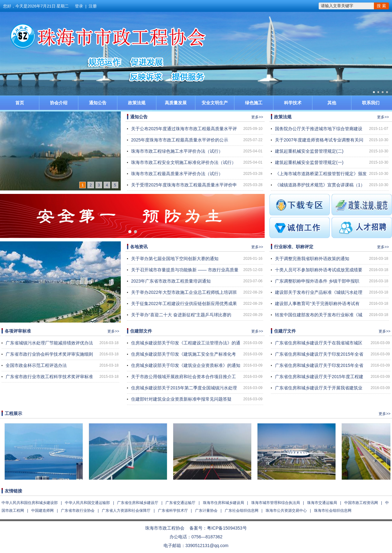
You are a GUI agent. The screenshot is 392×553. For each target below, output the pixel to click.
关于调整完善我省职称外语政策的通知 (312, 259)
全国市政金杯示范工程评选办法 (36, 365)
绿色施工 (254, 103)
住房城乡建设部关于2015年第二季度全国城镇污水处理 (184, 388)
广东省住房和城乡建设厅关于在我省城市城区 (319, 343)
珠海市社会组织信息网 (333, 511)
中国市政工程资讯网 (361, 503)
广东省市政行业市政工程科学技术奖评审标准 (49, 377)
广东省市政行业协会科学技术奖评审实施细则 (49, 354)
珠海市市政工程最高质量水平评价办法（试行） (177, 174)
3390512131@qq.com (207, 546)
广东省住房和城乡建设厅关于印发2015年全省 (319, 354)
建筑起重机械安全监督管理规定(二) (309, 151)
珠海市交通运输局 (322, 503)
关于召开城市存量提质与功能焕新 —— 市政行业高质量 (185, 270)
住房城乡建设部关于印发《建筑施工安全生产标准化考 (184, 354)
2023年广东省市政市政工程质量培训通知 (171, 281)
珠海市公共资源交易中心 (286, 511)
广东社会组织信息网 (242, 511)
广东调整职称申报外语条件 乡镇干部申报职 (317, 281)
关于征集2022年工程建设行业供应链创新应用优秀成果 (184, 304)
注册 (93, 6)
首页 (20, 103)
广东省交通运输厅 (180, 503)
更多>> (257, 117)
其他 (332, 103)
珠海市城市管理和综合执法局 (276, 503)
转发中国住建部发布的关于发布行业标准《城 (319, 315)
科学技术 (293, 103)
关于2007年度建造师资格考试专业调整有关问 (319, 140)
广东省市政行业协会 (78, 511)
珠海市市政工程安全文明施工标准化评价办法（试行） (184, 162)
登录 (79, 6)
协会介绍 (59, 103)
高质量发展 (176, 103)
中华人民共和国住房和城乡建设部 (30, 503)
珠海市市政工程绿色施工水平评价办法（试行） (177, 151)
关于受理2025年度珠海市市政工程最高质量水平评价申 (184, 185)
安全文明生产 (215, 103)
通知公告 (98, 103)
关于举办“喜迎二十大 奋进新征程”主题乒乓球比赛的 (181, 315)
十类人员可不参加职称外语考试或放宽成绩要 (319, 270)
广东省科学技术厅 (173, 511)
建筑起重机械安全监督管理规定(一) (309, 162)
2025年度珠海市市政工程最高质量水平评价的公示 (180, 140)
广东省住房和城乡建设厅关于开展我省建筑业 (319, 388)
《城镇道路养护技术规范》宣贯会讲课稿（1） (320, 185)
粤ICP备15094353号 (227, 528)
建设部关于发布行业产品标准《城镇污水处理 (319, 292)
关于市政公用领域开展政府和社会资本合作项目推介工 (184, 377)
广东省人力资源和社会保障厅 (126, 511)
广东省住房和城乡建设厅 (138, 503)
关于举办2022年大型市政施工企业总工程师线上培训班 (184, 292)
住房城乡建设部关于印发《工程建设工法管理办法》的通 (186, 343)
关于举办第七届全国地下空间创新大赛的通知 (175, 259)
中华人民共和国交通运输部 (87, 503)
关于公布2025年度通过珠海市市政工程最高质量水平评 (184, 129)
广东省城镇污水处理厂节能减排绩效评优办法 (49, 343)
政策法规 (137, 103)
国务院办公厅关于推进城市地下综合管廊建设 (319, 129)
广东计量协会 (206, 511)
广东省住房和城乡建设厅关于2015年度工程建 (319, 377)
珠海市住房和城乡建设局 (223, 503)
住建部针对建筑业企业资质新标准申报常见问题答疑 (181, 399)
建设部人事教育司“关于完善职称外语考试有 (317, 304)
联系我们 (371, 103)
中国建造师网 (42, 511)
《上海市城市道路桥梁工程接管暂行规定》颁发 (321, 174)
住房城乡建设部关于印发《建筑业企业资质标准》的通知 (186, 365)
